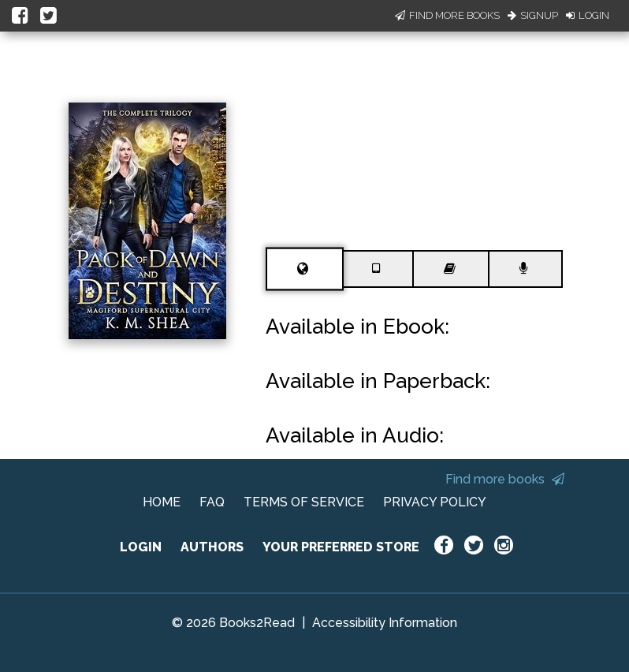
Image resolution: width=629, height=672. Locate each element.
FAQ (212, 502)
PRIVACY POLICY (435, 502)
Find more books (505, 479)
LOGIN (141, 547)
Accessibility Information (385, 623)
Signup (533, 15)
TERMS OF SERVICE (304, 502)
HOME (162, 502)
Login (588, 15)
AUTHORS (212, 547)
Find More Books (447, 15)
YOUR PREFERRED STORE (341, 547)
